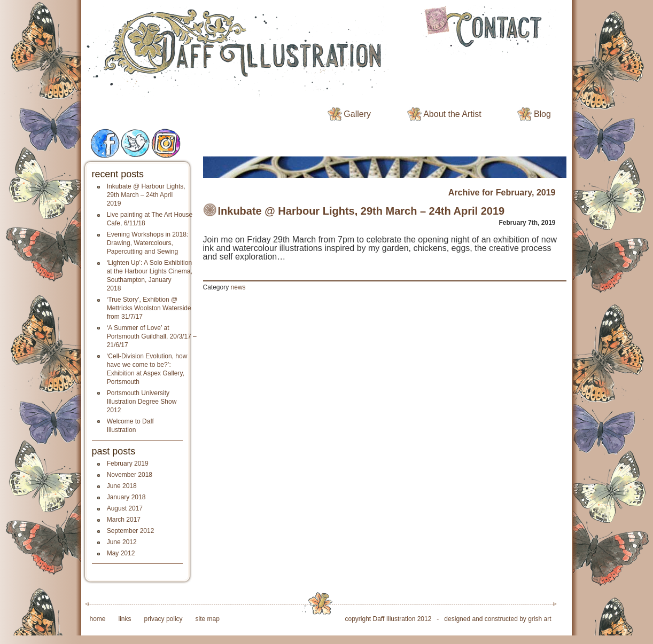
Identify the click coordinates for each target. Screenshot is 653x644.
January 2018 (126, 497)
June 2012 (122, 542)
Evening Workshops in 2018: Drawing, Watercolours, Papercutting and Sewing (148, 243)
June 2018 (122, 486)
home (98, 619)
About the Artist (452, 114)
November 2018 (130, 475)
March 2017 (124, 520)
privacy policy (164, 619)
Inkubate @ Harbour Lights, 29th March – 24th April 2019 (146, 195)
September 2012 (131, 531)
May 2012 (121, 553)
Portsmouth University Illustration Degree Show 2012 (142, 402)
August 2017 (125, 508)
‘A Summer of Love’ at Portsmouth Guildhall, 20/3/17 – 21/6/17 (152, 336)
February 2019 (128, 464)
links (125, 619)
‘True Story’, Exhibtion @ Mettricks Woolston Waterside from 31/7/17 (149, 308)
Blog (542, 114)
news (238, 287)
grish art (539, 619)
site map (208, 619)
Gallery (357, 114)
